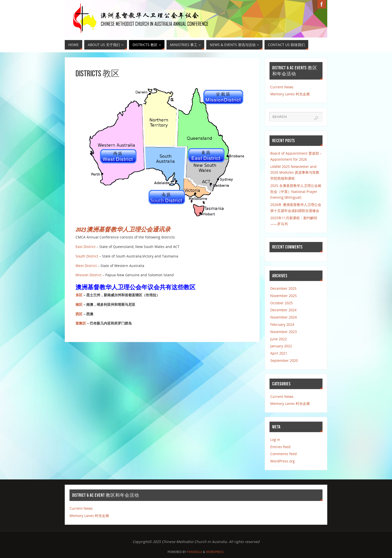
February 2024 (282, 324)
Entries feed (280, 447)
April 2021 (279, 353)
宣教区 (81, 323)
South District (87, 256)
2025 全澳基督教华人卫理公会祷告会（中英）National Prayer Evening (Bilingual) (296, 192)
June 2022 (278, 339)
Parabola (195, 552)
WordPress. (215, 552)
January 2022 (281, 346)
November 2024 (283, 317)
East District (85, 247)
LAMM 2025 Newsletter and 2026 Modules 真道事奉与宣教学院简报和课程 (295, 173)
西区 (79, 314)
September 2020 (284, 360)
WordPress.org (282, 461)
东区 (79, 295)
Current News (282, 87)
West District (87, 266)
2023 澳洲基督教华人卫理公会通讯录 (123, 230)
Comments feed (283, 454)
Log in (275, 440)
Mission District (88, 275)
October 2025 (281, 303)
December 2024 (283, 310)
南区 (79, 304)
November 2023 (283, 332)
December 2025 (283, 288)
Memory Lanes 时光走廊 (290, 94)
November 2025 (283, 296)
